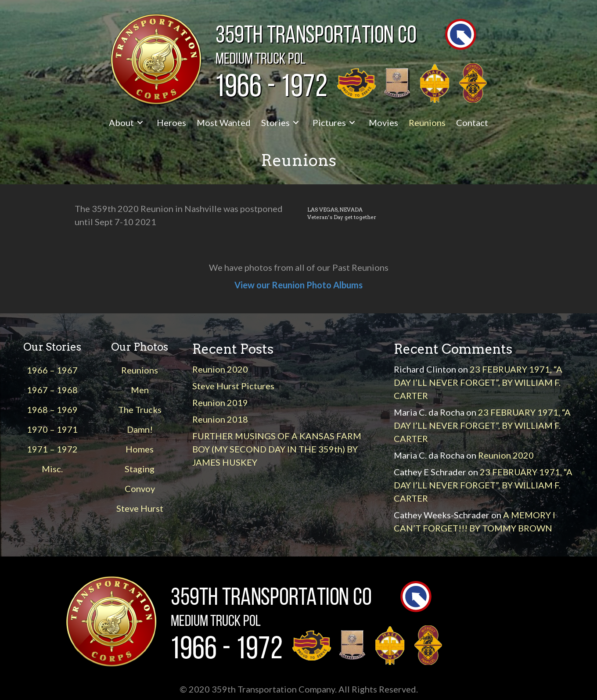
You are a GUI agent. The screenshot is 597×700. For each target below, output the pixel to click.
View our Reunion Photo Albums (298, 285)
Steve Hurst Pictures (233, 386)
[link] (128, 122)
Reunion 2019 (220, 402)
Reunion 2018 (220, 419)
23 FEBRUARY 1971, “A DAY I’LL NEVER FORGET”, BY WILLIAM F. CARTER (478, 382)
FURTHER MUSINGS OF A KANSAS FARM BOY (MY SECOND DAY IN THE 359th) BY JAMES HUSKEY (277, 449)
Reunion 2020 (220, 369)
